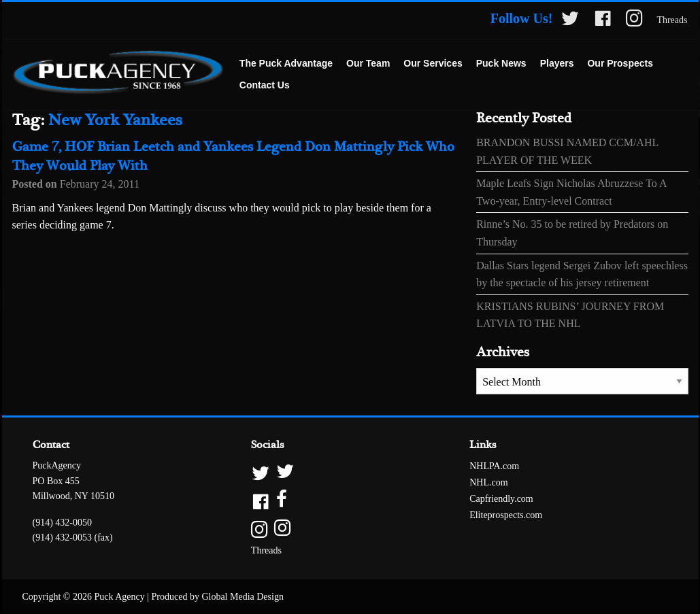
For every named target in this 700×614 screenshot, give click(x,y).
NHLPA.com (494, 466)
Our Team (368, 63)
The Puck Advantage (286, 63)
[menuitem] (286, 64)
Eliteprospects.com (506, 515)
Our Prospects (620, 63)
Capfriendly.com (501, 499)
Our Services (433, 63)
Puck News (501, 63)
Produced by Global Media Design (218, 597)
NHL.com (488, 482)
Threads (672, 20)
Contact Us (265, 85)
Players (557, 63)
